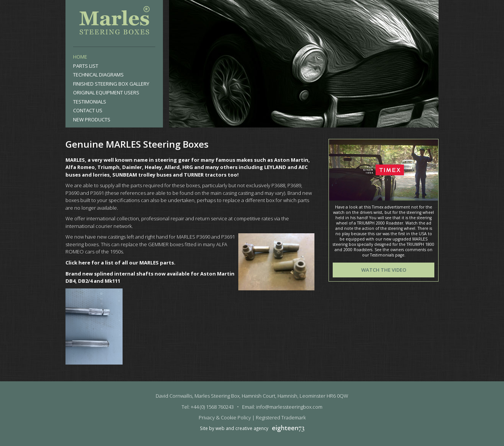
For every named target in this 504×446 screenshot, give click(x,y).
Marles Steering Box (114, 22)
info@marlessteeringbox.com (289, 407)
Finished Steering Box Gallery (111, 84)
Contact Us (88, 110)
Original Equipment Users (106, 92)
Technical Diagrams (98, 75)
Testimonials (90, 102)
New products (92, 119)
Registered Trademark (281, 417)
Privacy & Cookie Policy (225, 417)
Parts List (86, 66)
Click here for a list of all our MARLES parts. (120, 263)
